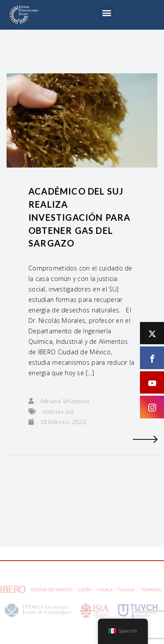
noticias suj (58, 411)
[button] (106, 12)
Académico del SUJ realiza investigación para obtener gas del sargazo (80, 217)
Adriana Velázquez (65, 401)
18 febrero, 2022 (63, 422)
